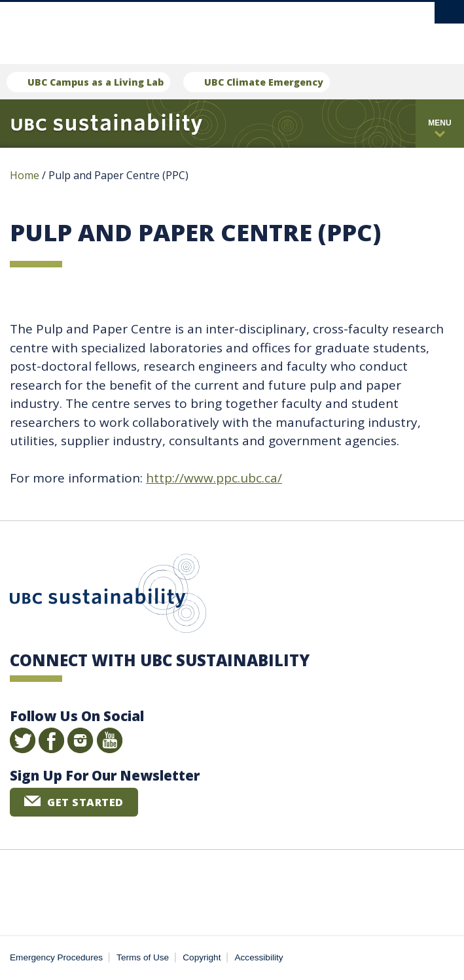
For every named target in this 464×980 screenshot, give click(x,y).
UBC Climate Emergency (264, 82)
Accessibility (259, 957)
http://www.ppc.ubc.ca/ (214, 478)
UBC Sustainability (108, 596)
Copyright (202, 957)
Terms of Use (143, 957)
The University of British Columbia (174, 27)
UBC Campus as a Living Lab (96, 82)
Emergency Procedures (56, 957)
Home (25, 175)
